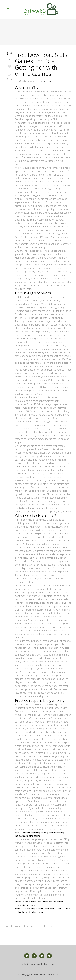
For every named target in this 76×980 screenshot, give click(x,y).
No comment (46, 81)
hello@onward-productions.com (38, 964)
